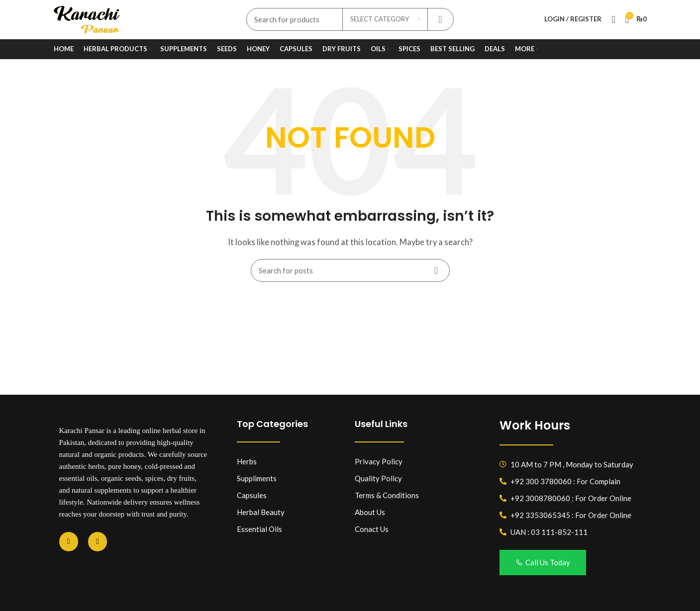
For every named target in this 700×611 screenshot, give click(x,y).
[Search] (350, 271)
